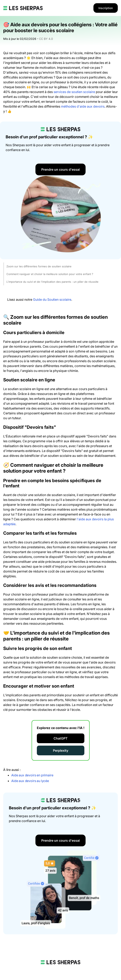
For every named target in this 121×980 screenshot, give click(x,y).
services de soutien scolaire (74, 92)
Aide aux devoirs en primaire (32, 775)
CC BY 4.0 (46, 39)
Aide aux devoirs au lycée (30, 781)
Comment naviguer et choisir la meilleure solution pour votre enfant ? (50, 274)
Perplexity (61, 750)
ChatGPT (61, 738)
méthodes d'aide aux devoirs (83, 106)
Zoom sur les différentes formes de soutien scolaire (39, 266)
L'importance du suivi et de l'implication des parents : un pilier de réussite (52, 282)
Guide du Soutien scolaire (52, 300)
